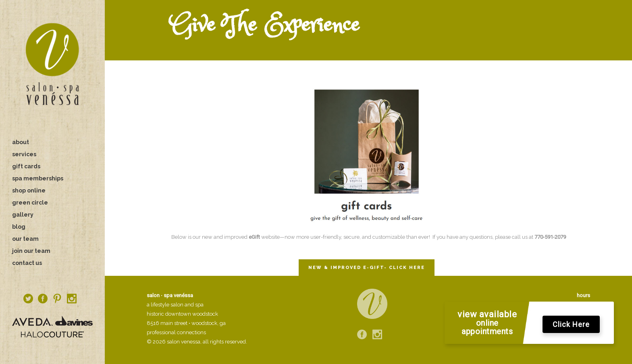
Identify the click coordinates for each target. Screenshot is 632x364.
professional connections (176, 332)
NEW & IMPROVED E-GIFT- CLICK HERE (367, 268)
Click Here (571, 325)
